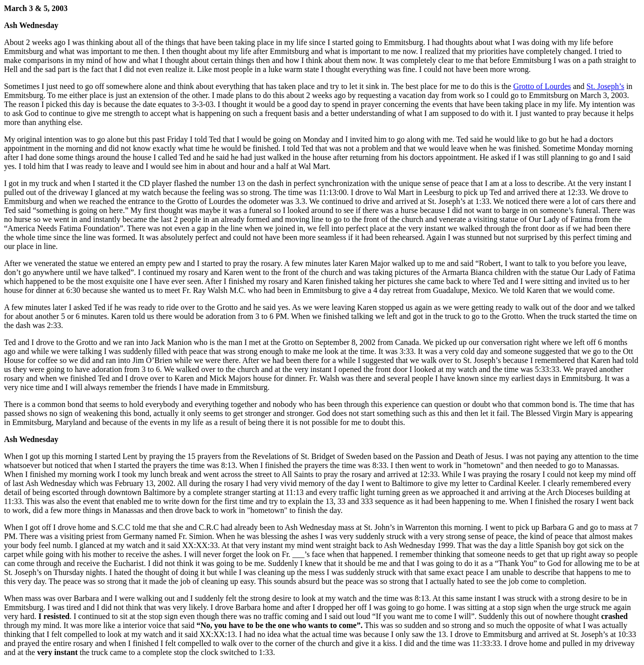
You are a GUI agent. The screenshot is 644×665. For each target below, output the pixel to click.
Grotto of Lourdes (542, 86)
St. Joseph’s (606, 86)
